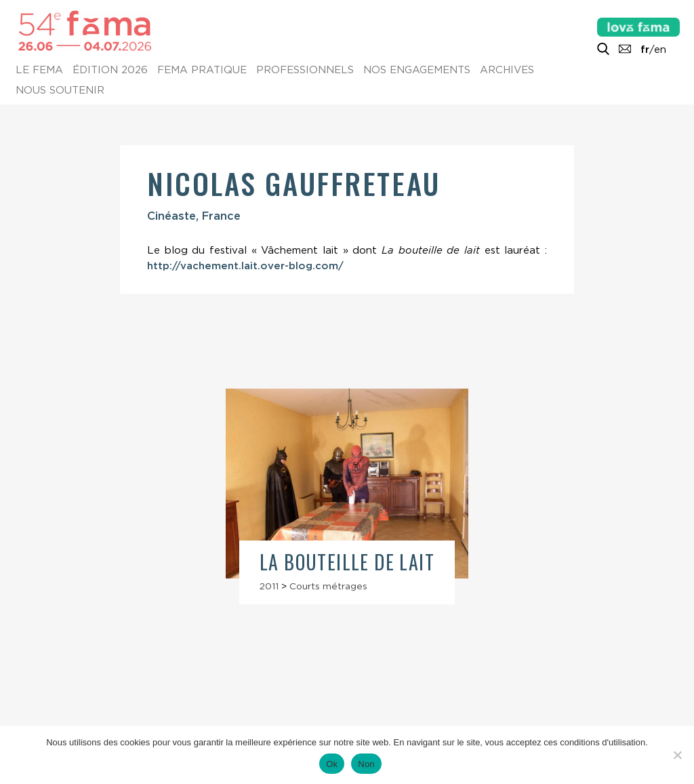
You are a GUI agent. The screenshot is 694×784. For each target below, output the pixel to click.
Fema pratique (202, 71)
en (660, 50)
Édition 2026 (110, 71)
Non (366, 764)
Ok (332, 764)
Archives (507, 71)
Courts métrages (328, 586)
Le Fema (39, 71)
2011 (269, 586)
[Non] (677, 755)
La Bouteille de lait (347, 562)
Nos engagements (417, 71)
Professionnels (305, 71)
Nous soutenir (60, 91)
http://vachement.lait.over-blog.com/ (245, 266)
